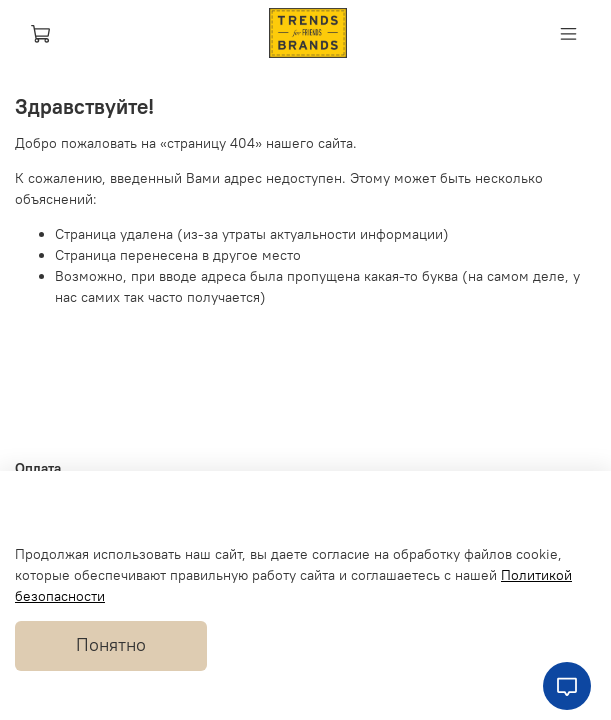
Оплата (38, 468)
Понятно (111, 645)
